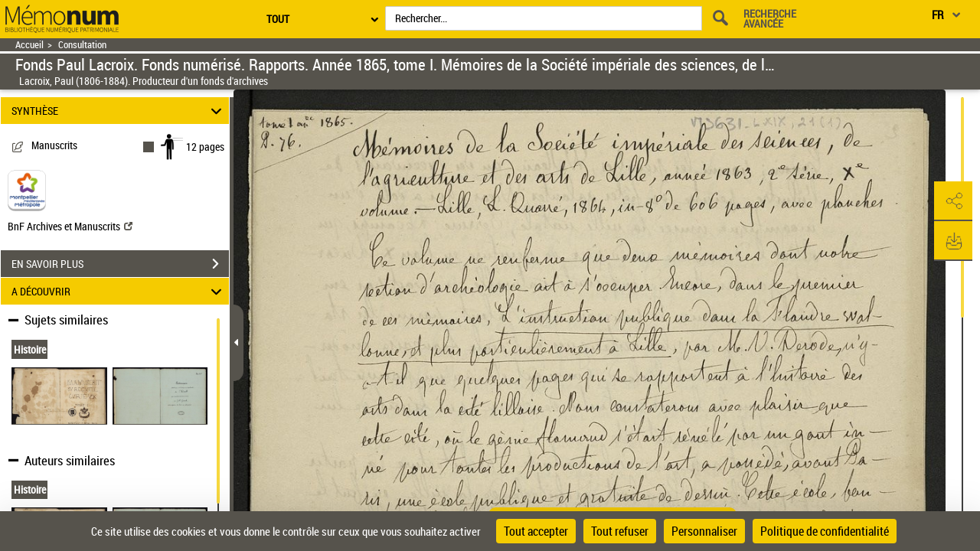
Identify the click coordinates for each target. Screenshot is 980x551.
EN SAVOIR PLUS (120, 264)
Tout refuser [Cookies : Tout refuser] (620, 531)
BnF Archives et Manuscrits (70, 226)
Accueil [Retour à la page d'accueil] (29, 45)
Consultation (82, 45)
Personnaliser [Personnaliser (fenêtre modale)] (704, 531)
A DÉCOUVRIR (119, 291)
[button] (953, 201)
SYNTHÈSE (119, 111)
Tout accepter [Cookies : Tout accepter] (536, 531)
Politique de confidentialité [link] (825, 531)
